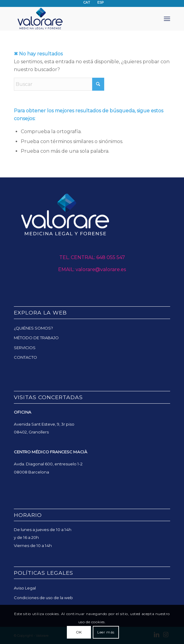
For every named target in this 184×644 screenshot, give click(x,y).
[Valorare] (76, 19)
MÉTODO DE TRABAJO (36, 338)
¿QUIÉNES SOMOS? (33, 328)
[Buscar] (59, 84)
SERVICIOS (25, 348)
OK (79, 632)
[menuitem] (167, 19)
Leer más (106, 632)
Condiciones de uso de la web (43, 598)
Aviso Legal (25, 588)
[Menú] (167, 19)
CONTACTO (25, 357)
